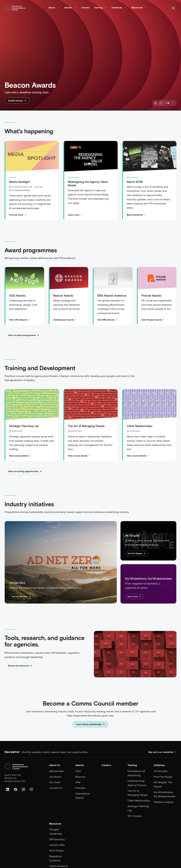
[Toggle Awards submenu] (75, 8)
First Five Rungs (163, 777)
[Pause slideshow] (155, 103)
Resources (137, 7)
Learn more (75, 215)
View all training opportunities (25, 472)
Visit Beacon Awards (65, 320)
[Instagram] (23, 789)
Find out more (17, 215)
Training (98, 7)
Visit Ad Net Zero (21, 597)
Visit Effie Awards (107, 320)
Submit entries (17, 101)
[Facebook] (16, 789)
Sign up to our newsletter (162, 752)
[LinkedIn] (8, 789)
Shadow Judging (163, 802)
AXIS (78, 771)
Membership (56, 771)
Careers (85, 7)
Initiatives (117, 7)
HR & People (56, 850)
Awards (68, 7)
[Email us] (31, 789)
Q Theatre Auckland (21, 190)
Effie (78, 782)
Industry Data (57, 845)
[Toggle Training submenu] (106, 8)
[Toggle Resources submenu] (146, 8)
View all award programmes (24, 335)
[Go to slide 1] (166, 103)
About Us (55, 765)
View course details (20, 456)
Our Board (55, 777)
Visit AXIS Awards (19, 320)
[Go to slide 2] (168, 103)
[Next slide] (173, 103)
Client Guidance (58, 866)
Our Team (55, 782)
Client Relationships (139, 800)
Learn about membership (90, 725)
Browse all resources (20, 666)
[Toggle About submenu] (58, 8)
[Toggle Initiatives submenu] (125, 8)
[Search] (173, 8)
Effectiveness (57, 839)
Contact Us (56, 788)
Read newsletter (136, 215)
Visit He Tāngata (136, 554)
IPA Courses (135, 816)
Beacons (80, 777)
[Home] (15, 8)
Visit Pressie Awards (153, 320)
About (52, 7)
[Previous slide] (161, 103)
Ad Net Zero (161, 771)
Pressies (80, 788)
